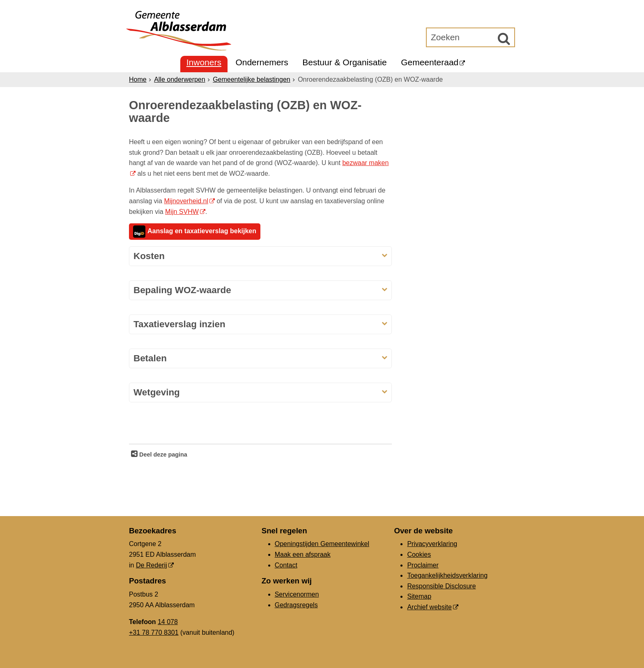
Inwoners (204, 62)
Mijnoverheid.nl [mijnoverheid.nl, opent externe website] (186, 201)
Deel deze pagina (162, 455)
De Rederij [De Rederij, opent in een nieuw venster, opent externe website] (152, 565)
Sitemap (419, 596)
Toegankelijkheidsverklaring (447, 575)
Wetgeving (157, 392)
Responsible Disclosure (441, 586)
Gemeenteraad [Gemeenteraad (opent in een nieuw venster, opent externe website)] (430, 62)
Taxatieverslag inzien (179, 324)
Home (138, 79)
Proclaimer (423, 565)
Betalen (150, 358)
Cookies (419, 554)
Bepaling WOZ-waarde (182, 290)
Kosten (149, 256)
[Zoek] (504, 39)
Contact (286, 565)
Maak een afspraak (303, 554)
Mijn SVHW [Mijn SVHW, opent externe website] (182, 212)
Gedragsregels (296, 605)
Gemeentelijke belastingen (252, 79)
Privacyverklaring (432, 544)
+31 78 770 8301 (154, 632)
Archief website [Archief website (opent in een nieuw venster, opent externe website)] (429, 607)
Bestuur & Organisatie (344, 62)
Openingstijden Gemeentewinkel (322, 544)
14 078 (168, 622)
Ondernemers (262, 62)
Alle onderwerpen (180, 79)
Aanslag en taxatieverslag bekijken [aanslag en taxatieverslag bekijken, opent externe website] (195, 232)
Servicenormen (297, 594)
